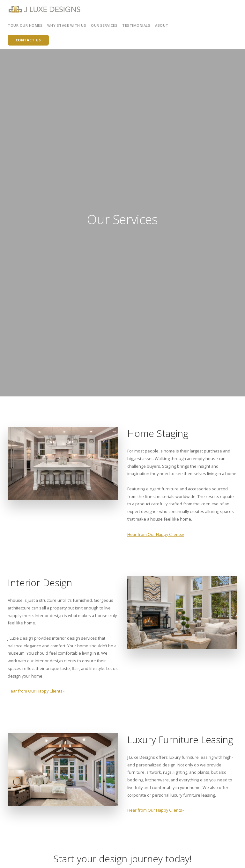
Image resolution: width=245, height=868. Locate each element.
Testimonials (136, 25)
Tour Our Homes (25, 25)
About (162, 25)
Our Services (104, 25)
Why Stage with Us (67, 25)
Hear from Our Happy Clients (155, 534)
